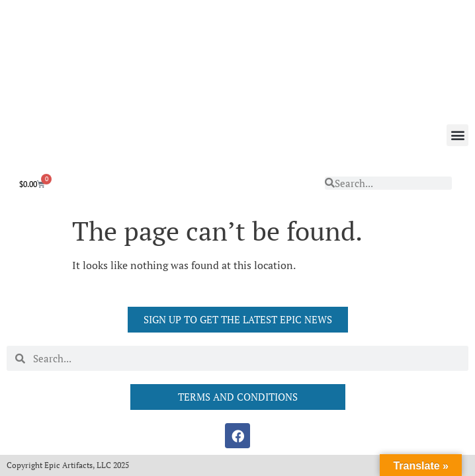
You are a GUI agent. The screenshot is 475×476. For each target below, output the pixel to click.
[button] (457, 135)
